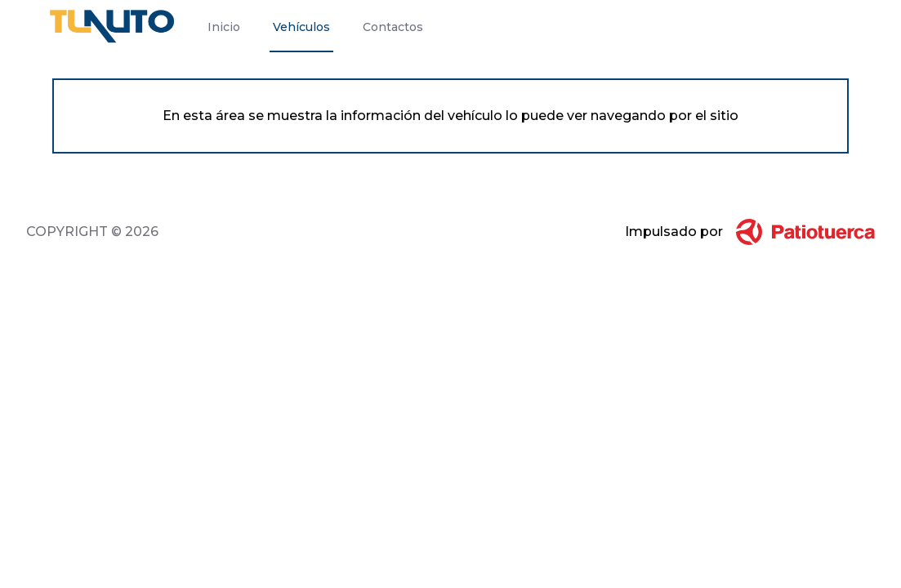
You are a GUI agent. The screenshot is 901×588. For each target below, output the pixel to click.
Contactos (393, 27)
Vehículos (301, 27)
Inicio (224, 27)
